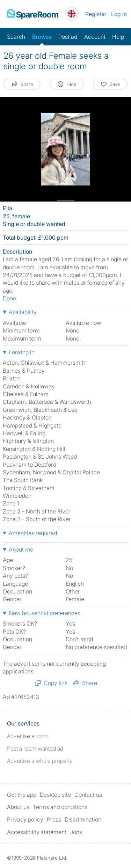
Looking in (22, 352)
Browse (42, 37)
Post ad (68, 37)
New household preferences (45, 613)
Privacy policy (25, 819)
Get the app (22, 795)
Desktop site (55, 795)
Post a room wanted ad (35, 749)
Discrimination (83, 819)
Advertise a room (28, 736)
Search (16, 37)
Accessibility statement (37, 832)
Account (95, 37)
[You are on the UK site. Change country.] (72, 14)
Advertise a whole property (40, 761)
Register (96, 14)
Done (9, 298)
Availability (23, 312)
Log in (119, 14)
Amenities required (33, 533)
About (18, 807)
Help (118, 37)
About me (21, 549)
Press (54, 819)
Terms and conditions (60, 807)
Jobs (76, 832)
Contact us (88, 795)
